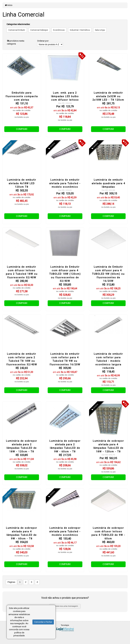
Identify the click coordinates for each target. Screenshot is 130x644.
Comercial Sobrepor (39, 30)
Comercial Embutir (17, 30)
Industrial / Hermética (80, 30)
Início (9, 5)
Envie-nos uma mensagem (65, 606)
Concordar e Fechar (43, 622)
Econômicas (59, 30)
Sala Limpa (100, 30)
